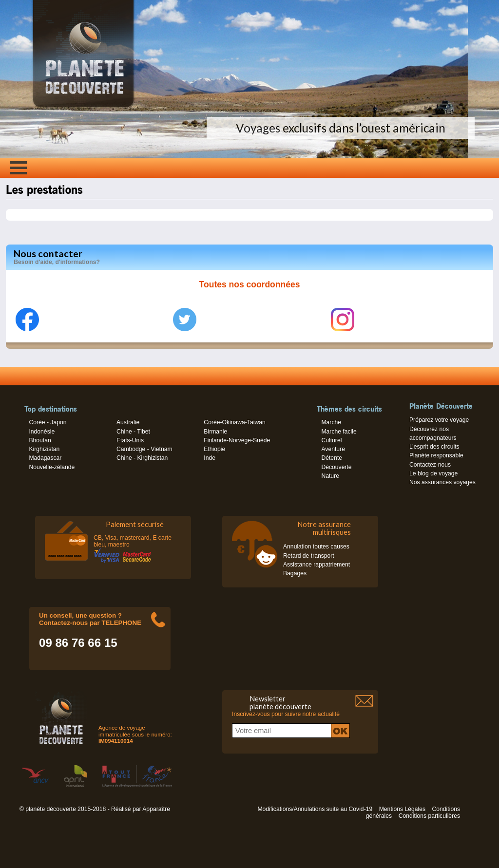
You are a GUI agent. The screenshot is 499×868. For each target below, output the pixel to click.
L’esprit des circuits (434, 447)
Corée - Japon (48, 422)
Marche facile (339, 432)
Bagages (295, 573)
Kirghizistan (44, 449)
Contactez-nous (430, 465)
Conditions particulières (429, 816)
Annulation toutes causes (316, 547)
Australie (128, 422)
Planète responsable (436, 455)
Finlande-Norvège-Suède (237, 440)
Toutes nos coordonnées (250, 284)
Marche (331, 422)
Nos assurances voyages (442, 482)
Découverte (336, 467)
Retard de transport (309, 556)
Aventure (333, 449)
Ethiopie (214, 449)
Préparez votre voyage (439, 420)
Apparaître (156, 809)
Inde (210, 458)
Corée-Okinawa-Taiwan (234, 422)
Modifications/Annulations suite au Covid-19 (315, 809)
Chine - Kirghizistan (142, 458)
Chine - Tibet (133, 432)
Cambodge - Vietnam (144, 449)
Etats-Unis (130, 440)
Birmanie (215, 432)
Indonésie (42, 432)
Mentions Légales (402, 809)
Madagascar (45, 458)
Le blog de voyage (433, 473)
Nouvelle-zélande (52, 467)
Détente (332, 458)
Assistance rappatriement (317, 565)
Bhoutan (40, 440)
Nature (330, 476)
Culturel (331, 440)
